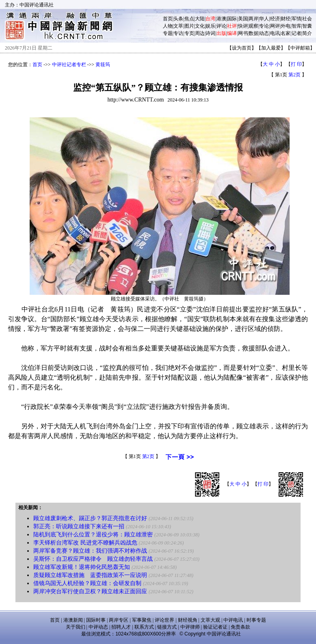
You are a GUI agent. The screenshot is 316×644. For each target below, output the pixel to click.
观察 (253, 26)
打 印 (296, 64)
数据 (253, 33)
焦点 (189, 19)
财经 (286, 19)
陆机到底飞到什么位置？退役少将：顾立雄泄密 (93, 535)
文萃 (178, 26)
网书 (243, 33)
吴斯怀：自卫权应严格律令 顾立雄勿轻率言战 (93, 559)
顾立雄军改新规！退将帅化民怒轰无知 (82, 567)
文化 (200, 26)
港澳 (221, 19)
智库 (297, 26)
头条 (178, 19)
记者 (297, 33)
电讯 (275, 33)
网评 (275, 26)
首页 (168, 19)
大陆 (200, 19)
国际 (232, 19)
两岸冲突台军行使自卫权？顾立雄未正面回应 (90, 591)
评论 (221, 26)
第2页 (294, 75)
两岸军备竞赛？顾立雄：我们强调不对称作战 (90, 551)
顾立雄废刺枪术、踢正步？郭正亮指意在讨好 (90, 518)
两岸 (253, 19)
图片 (189, 26)
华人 (264, 19)
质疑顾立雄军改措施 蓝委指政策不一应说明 (90, 575)
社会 (307, 19)
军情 (297, 19)
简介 (307, 33)
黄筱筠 (103, 65)
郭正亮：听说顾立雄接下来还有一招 (79, 526)
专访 (178, 33)
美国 (243, 19)
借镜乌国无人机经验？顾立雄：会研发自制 (87, 583)
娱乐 (210, 26)
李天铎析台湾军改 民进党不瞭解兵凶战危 (85, 543)
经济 (275, 19)
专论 (264, 26)
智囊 (307, 26)
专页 (189, 33)
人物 (168, 26)
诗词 (210, 33)
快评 (243, 26)
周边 (200, 33)
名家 (286, 33)
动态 (264, 33)
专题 (168, 33)
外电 (286, 26)
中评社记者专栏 (69, 65)
